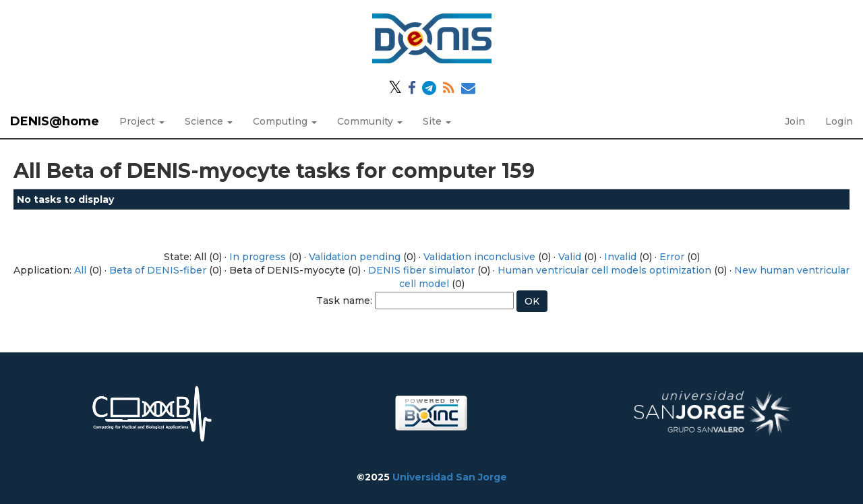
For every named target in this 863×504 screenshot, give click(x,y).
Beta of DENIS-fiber (158, 270)
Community (370, 121)
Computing (285, 121)
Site (437, 121)
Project (142, 121)
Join (795, 121)
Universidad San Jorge (450, 477)
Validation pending (355, 257)
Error (672, 257)
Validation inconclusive (479, 257)
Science (209, 121)
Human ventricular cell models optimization (604, 270)
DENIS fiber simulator (421, 270)
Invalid (620, 257)
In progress (258, 257)
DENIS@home (55, 121)
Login (839, 121)
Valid (570, 257)
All (80, 270)
